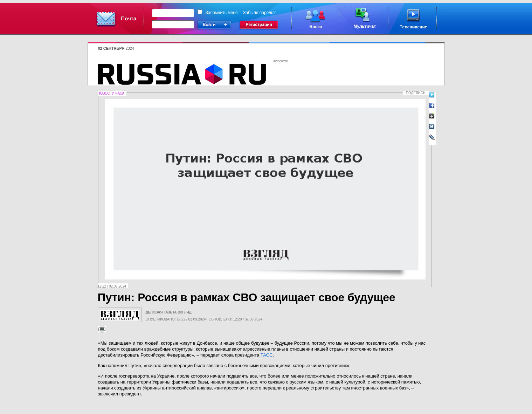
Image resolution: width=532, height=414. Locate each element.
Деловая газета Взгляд (169, 312)
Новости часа (111, 93)
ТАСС (267, 355)
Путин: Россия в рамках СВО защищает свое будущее (247, 297)
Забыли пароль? (259, 13)
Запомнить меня (222, 13)
